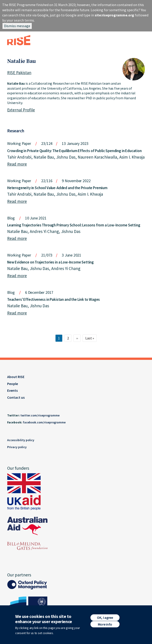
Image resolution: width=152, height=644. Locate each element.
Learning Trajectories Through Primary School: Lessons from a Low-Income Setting (74, 225)
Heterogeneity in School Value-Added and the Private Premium (57, 188)
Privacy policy (17, 447)
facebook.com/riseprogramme (44, 422)
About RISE (16, 377)
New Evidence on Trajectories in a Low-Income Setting (50, 262)
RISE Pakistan (19, 73)
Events (12, 390)
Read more (17, 164)
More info (105, 626)
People (13, 384)
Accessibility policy (21, 440)
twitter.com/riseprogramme (40, 415)
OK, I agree (105, 619)
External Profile (21, 110)
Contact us (16, 397)
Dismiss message (17, 26)
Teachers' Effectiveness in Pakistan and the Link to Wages (54, 299)
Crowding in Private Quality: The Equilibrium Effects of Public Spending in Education (74, 151)
